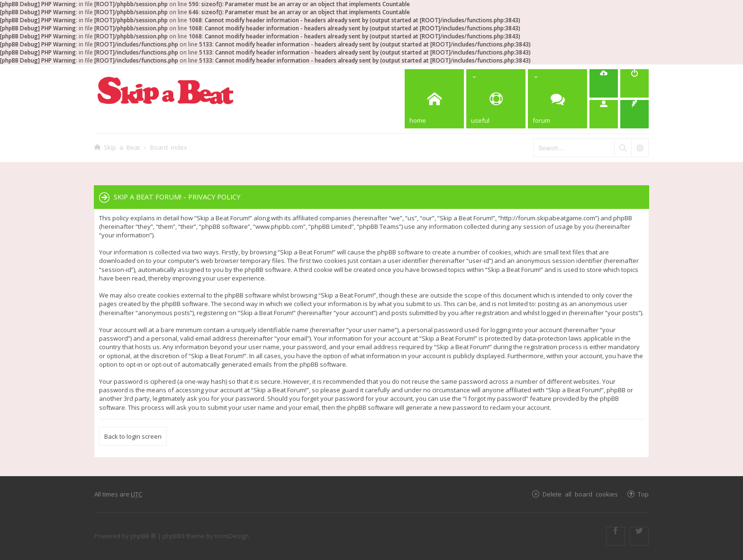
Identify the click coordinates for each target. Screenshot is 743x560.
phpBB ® (143, 536)
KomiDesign (232, 536)
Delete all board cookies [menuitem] (580, 494)
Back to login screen (133, 436)
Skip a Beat (122, 147)
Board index (169, 147)
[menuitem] (604, 83)
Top (643, 494)
